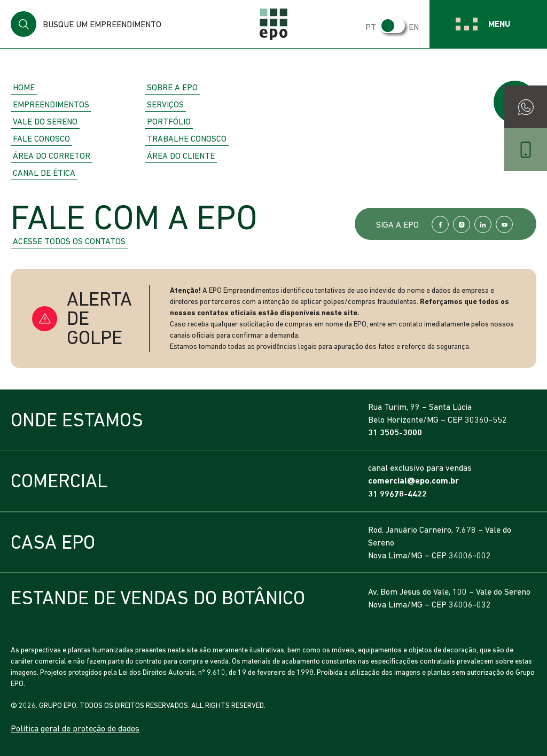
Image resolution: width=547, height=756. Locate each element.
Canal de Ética (44, 173)
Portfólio (169, 121)
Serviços (165, 104)
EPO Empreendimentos (273, 24)
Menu (499, 24)
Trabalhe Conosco (187, 138)
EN (414, 27)
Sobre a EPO (172, 87)
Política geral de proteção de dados (75, 728)
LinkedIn (483, 224)
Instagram (462, 224)
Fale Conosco (41, 138)
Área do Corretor (52, 155)
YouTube (504, 224)
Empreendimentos (51, 104)
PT (371, 27)
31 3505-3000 (395, 432)
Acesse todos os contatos (69, 241)
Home (24, 87)
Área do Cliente (181, 155)
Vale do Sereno (45, 121)
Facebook (440, 224)
